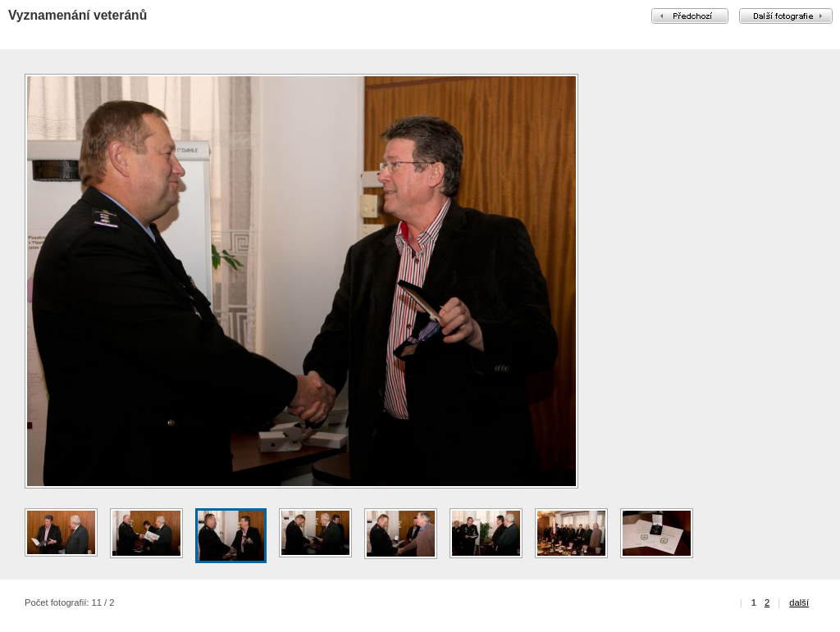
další (799, 602)
